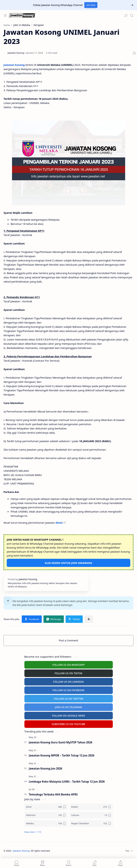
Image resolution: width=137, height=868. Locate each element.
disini (59, 523)
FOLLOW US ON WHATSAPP (69, 665)
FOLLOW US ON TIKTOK (68, 673)
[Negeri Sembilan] (91, 823)
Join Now (91, 5)
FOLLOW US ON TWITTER (68, 699)
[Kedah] (91, 807)
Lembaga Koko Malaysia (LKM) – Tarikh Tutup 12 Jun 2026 (67, 782)
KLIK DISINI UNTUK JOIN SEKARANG (68, 563)
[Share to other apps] (89, 619)
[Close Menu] (132, 5)
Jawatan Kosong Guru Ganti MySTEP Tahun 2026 (61, 742)
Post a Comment (68, 640)
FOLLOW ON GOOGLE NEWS (68, 716)
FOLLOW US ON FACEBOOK (68, 690)
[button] (126, 15)
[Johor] (46, 807)
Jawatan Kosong (21, 851)
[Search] (132, 15)
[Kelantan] (46, 815)
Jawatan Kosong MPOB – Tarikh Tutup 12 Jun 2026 (62, 755)
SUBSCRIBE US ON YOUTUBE (69, 724)
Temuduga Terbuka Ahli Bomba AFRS (53, 794)
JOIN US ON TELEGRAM (69, 707)
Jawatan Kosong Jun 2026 (46, 768)
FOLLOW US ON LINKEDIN (69, 682)
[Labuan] (91, 815)
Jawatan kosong (14, 65)
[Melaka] (46, 823)
